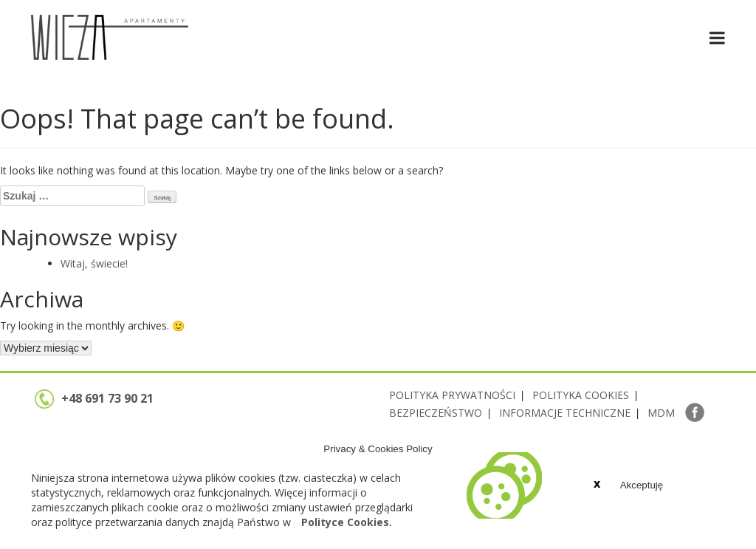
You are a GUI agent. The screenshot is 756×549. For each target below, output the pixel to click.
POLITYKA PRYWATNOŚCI (452, 395)
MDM (661, 413)
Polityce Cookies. (347, 522)
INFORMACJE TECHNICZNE (565, 413)
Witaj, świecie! (94, 263)
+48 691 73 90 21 (94, 398)
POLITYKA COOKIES (581, 395)
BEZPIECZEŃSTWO (436, 413)
